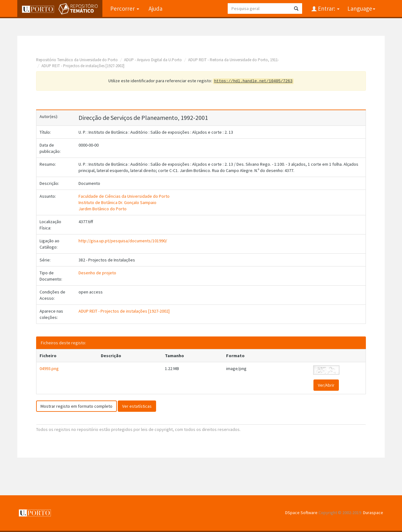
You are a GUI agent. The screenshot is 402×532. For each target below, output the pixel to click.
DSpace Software (301, 513)
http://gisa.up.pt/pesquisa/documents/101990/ (123, 241)
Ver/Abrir (326, 385)
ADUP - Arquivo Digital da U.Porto (153, 60)
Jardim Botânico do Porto (103, 209)
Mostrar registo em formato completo (76, 406)
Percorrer (125, 8)
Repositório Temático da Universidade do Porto (77, 60)
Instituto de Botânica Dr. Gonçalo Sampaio (117, 202)
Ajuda (155, 8)
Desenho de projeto (97, 273)
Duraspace (373, 513)
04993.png (49, 368)
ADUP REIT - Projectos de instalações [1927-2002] (83, 66)
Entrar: (328, 8)
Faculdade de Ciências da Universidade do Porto (124, 196)
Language (361, 8)
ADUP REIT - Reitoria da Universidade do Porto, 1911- (234, 60)
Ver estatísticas (137, 406)
